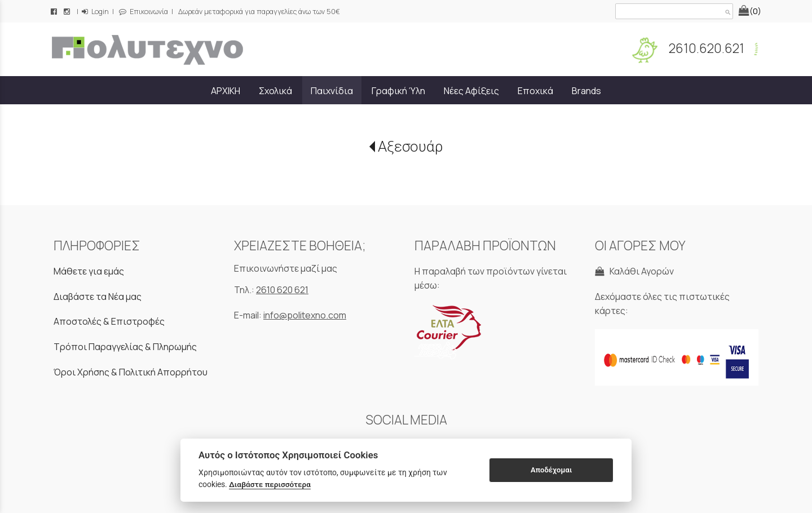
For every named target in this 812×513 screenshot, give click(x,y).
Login (95, 12)
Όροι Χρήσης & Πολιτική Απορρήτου (131, 372)
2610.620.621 (705, 48)
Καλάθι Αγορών (634, 271)
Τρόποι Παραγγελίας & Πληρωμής (125, 347)
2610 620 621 (282, 290)
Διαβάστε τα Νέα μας (98, 297)
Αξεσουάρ (410, 147)
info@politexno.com (305, 315)
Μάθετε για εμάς (89, 271)
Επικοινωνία (144, 12)
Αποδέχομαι (551, 470)
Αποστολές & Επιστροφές (109, 321)
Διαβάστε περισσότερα (270, 484)
